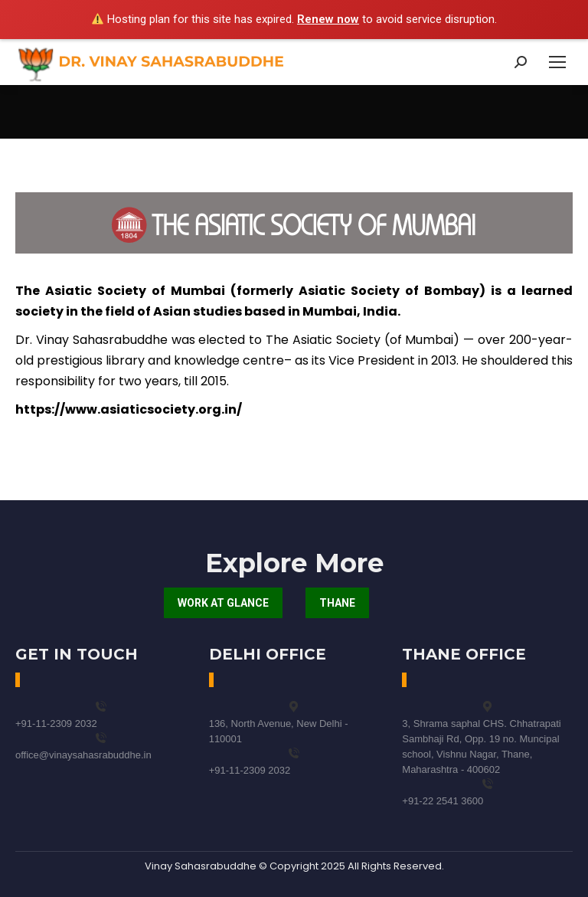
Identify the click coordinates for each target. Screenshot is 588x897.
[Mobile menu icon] (557, 62)
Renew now (328, 19)
